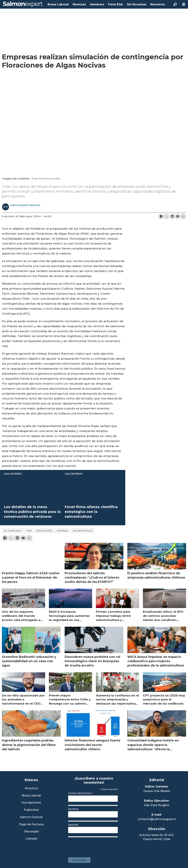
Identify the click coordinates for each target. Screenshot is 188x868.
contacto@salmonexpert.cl (157, 819)
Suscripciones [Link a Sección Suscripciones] (31, 803)
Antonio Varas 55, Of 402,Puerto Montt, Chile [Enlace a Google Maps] (157, 837)
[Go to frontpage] (23, 4)
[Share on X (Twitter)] (167, 216)
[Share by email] (178, 216)
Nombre (73, 809)
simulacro (44, 531)
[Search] (175, 4)
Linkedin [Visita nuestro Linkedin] (31, 839)
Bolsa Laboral (58, 4)
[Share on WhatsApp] (183, 216)
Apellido (73, 825)
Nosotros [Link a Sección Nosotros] (31, 788)
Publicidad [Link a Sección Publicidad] (31, 810)
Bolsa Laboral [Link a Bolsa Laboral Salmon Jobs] (31, 796)
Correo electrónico (81, 793)
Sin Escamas (137, 4)
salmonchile (83, 531)
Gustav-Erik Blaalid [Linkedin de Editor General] (157, 791)
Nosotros (158, 4)
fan (29, 531)
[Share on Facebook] (161, 216)
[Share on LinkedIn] (172, 216)
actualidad (13, 531)
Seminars (97, 4)
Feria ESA (116, 4)
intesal (63, 531)
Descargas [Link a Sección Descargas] (31, 832)
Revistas (79, 4)
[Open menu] (184, 4)
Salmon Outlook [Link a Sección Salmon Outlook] (31, 817)
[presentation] (94, 846)
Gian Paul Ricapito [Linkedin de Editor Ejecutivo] (157, 805)
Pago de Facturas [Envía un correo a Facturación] (31, 824)
